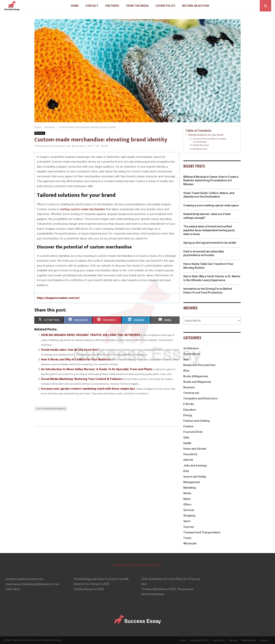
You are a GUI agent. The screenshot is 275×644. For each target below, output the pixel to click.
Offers (187, 504)
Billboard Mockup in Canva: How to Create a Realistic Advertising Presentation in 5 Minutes (211, 180)
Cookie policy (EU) (199, 640)
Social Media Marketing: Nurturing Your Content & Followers (82, 379)
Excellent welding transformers (25, 579)
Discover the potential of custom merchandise (210, 140)
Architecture (191, 348)
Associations (192, 354)
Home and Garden (195, 449)
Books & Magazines (196, 376)
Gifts (186, 438)
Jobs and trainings (195, 466)
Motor (187, 499)
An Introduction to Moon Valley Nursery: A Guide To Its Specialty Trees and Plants (97, 369)
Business (40, 133)
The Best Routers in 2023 (89, 589)
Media (187, 493)
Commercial (191, 393)
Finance (188, 426)
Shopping (189, 516)
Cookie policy (165, 6)
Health (187, 443)
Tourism (189, 527)
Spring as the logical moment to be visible (210, 243)
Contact (92, 6)
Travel (187, 538)
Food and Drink (193, 432)
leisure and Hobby (195, 477)
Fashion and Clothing (197, 421)
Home (75, 6)
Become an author (196, 6)
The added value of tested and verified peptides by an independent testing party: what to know (209, 230)
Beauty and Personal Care (199, 365)
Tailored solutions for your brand (206, 135)
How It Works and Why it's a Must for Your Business (76, 359)
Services (189, 510)
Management (192, 482)
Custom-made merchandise (51, 409)
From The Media (137, 6)
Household (190, 454)
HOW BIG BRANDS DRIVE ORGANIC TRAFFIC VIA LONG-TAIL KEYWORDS (91, 335)
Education (190, 410)
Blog (186, 371)
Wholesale (190, 543)
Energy (188, 415)
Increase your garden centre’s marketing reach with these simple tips (88, 389)
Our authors (219, 640)
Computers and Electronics (200, 398)
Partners (112, 6)
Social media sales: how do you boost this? (70, 350)
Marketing (190, 488)
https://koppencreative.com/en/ (58, 298)
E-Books (189, 404)
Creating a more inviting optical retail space (211, 205)
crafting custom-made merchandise (82, 209)
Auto (186, 359)
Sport (187, 521)
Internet (188, 460)
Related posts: (200, 149)
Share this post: (201, 145)
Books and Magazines (197, 382)
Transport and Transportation (202, 532)
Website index (249, 640)
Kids (186, 471)
